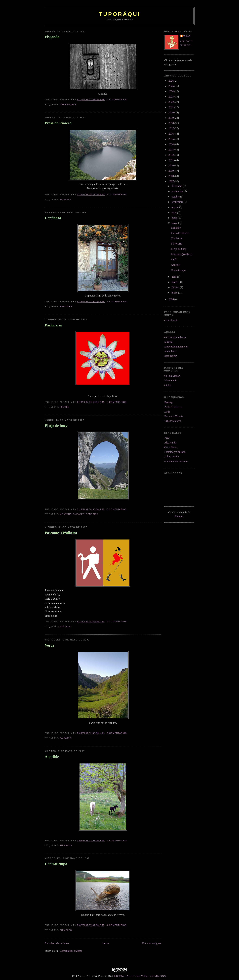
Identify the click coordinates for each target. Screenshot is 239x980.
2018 (171, 123)
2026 (171, 81)
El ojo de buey (56, 426)
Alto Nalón (170, 443)
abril (174, 277)
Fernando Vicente (174, 416)
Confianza (53, 218)
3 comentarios (117, 302)
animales (66, 845)
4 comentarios (117, 925)
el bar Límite (171, 320)
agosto (175, 207)
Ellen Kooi (170, 380)
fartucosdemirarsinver (176, 347)
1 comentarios (117, 840)
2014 (171, 144)
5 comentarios (117, 509)
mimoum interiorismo (176, 461)
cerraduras (68, 105)
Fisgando (52, 37)
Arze (167, 438)
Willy (187, 36)
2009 (171, 171)
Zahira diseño (172, 456)
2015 (171, 139)
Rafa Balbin (171, 356)
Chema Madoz (172, 376)
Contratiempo (56, 864)
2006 (171, 299)
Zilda (167, 412)
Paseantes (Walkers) (61, 533)
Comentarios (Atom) (71, 951)
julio (174, 212)
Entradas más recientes (57, 943)
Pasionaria (53, 325)
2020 (171, 112)
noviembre (178, 191)
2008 (171, 176)
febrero (176, 287)
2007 (171, 181)
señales (65, 627)
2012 (171, 155)
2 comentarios (117, 100)
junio (175, 218)
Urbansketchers (173, 421)
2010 (171, 165)
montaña (66, 514)
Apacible (52, 757)
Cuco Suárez (171, 447)
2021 (171, 107)
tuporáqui (120, 14)
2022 (171, 102)
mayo (175, 223)
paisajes (65, 199)
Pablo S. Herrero (173, 407)
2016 (171, 134)
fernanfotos (170, 351)
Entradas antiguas (152, 943)
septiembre (178, 202)
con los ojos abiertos (175, 337)
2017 (171, 128)
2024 (171, 91)
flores (64, 407)
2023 (171, 97)
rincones (66, 307)
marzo (175, 282)
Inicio (106, 943)
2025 (171, 86)
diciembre (177, 186)
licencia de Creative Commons (140, 976)
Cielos (168, 385)
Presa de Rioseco (58, 123)
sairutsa (168, 342)
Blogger (179, 516)
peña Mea (92, 514)
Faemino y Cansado (175, 452)
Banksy (168, 402)
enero (175, 293)
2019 (171, 118)
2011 (171, 160)
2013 (171, 150)
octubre (176, 197)
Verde (49, 645)
